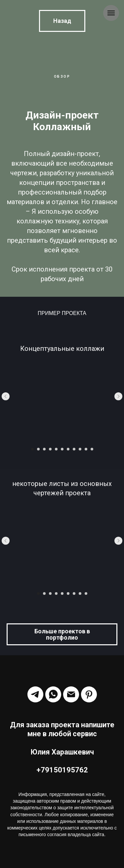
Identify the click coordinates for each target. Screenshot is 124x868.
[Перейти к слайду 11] (92, 449)
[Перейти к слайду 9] (80, 449)
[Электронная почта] (71, 694)
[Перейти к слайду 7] (68, 449)
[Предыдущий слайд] (6, 396)
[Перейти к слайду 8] (74, 449)
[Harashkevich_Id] (89, 694)
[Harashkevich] (35, 694)
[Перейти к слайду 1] (32, 449)
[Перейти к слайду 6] (62, 449)
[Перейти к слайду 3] (44, 449)
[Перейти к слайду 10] (86, 449)
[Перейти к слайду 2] (38, 449)
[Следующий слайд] (118, 396)
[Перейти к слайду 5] (56, 449)
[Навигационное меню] (111, 13)
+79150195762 (62, 770)
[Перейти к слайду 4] (50, 449)
